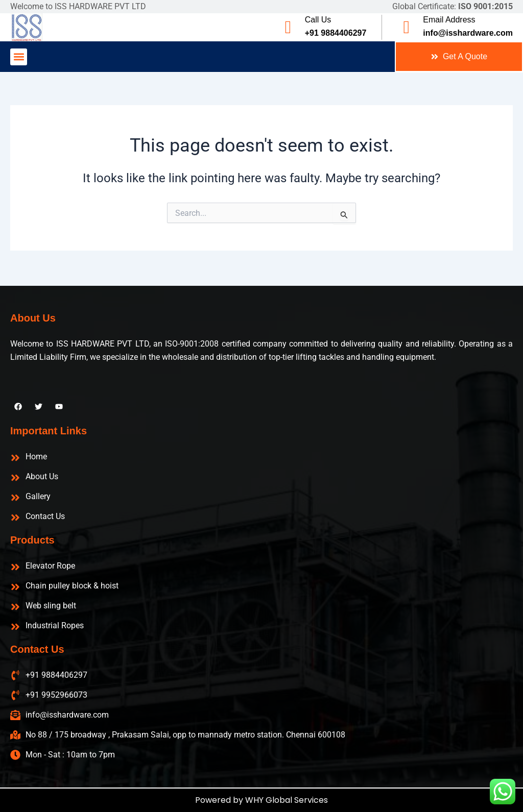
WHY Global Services (287, 800)
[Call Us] (288, 27)
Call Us (318, 20)
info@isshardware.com (468, 33)
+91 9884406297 (336, 33)
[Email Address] (406, 27)
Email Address (449, 20)
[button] (19, 57)
